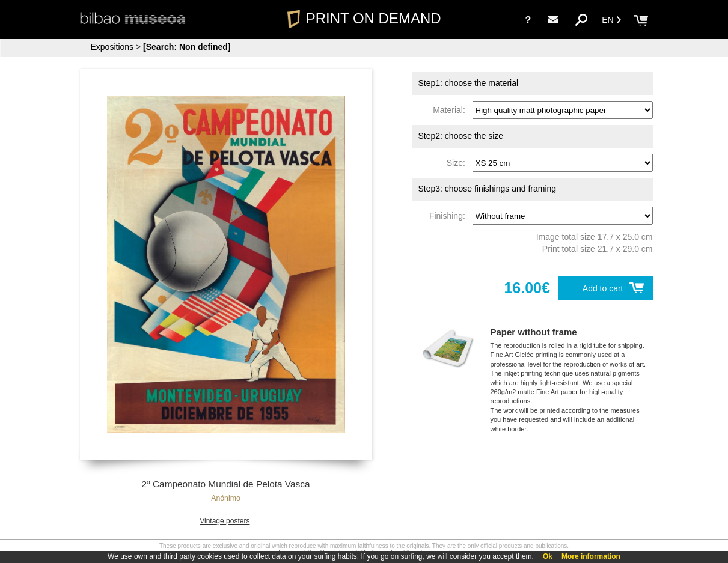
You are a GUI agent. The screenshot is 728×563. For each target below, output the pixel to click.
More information (591, 556)
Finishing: (450, 216)
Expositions (112, 47)
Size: (458, 163)
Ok (548, 556)
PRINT (364, 18)
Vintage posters (225, 521)
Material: (451, 110)
